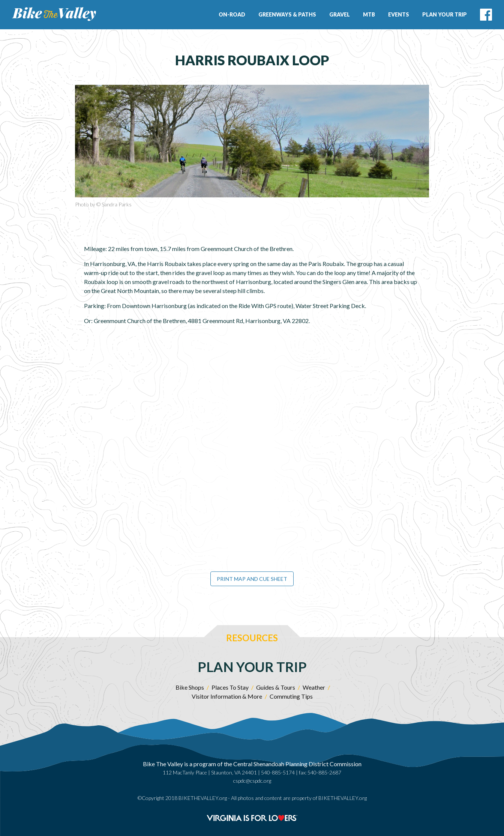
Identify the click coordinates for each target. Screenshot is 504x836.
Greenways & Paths (287, 14)
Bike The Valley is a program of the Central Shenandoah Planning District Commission (252, 764)
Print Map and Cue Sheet (252, 579)
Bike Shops (190, 687)
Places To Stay (230, 687)
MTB (369, 14)
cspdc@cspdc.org (252, 781)
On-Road (232, 14)
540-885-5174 (278, 772)
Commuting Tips (291, 696)
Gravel (340, 14)
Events (399, 14)
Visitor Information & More (227, 696)
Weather (314, 687)
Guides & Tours (276, 687)
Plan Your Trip (445, 14)
